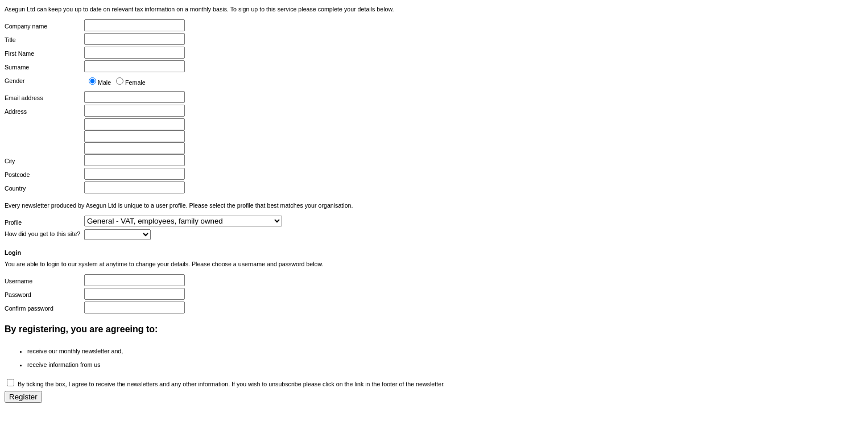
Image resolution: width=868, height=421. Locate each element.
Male (104, 82)
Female (135, 82)
